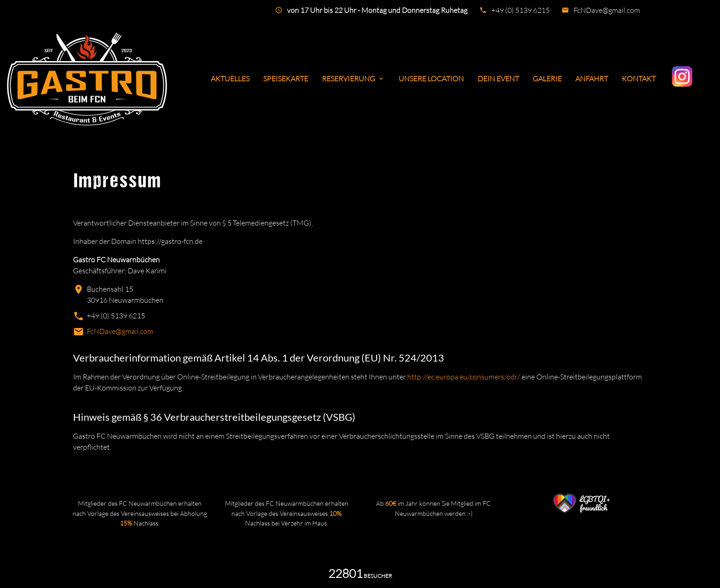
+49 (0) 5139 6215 (520, 10)
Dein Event (498, 79)
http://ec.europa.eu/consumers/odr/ (464, 377)
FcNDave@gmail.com (607, 10)
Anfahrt (592, 79)
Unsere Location (431, 79)
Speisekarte (286, 79)
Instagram (683, 76)
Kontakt (639, 79)
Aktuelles (230, 79)
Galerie (547, 79)
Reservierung (353, 79)
